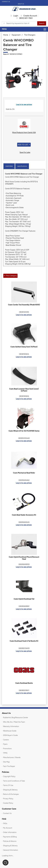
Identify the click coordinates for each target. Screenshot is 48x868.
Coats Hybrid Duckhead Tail (24, 599)
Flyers (5, 744)
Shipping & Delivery (10, 790)
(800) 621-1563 (25, 18)
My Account (8, 828)
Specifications (22, 166)
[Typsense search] (20, 23)
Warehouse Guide (10, 731)
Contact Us (6, 2)
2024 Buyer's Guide (10, 735)
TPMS (5, 753)
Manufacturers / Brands (12, 757)
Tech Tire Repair (9, 766)
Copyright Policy (9, 776)
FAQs (5, 823)
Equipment (16, 35)
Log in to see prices (24, 104)
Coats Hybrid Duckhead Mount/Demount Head (24, 558)
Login (14, 16)
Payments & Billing (10, 837)
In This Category (10, 276)
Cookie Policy (8, 803)
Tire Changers (30, 35)
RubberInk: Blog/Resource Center (16, 718)
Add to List (23, 145)
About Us (21, 4)
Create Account (29, 16)
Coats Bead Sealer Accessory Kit (24, 515)
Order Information (10, 832)
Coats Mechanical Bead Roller (24, 473)
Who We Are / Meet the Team (14, 722)
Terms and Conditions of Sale (14, 781)
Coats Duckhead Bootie (24, 683)
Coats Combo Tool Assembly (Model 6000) (24, 305)
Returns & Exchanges (11, 794)
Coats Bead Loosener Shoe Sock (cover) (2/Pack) (24, 390)
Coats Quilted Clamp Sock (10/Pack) (24, 347)
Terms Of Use (8, 785)
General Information (10, 850)
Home (6, 35)
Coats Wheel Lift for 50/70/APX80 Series (24, 431)
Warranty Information (11, 726)
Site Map (6, 762)
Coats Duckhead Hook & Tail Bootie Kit (24, 641)
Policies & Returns (10, 841)
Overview (9, 166)
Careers (6, 740)
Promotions (7, 749)
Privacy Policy (8, 799)
